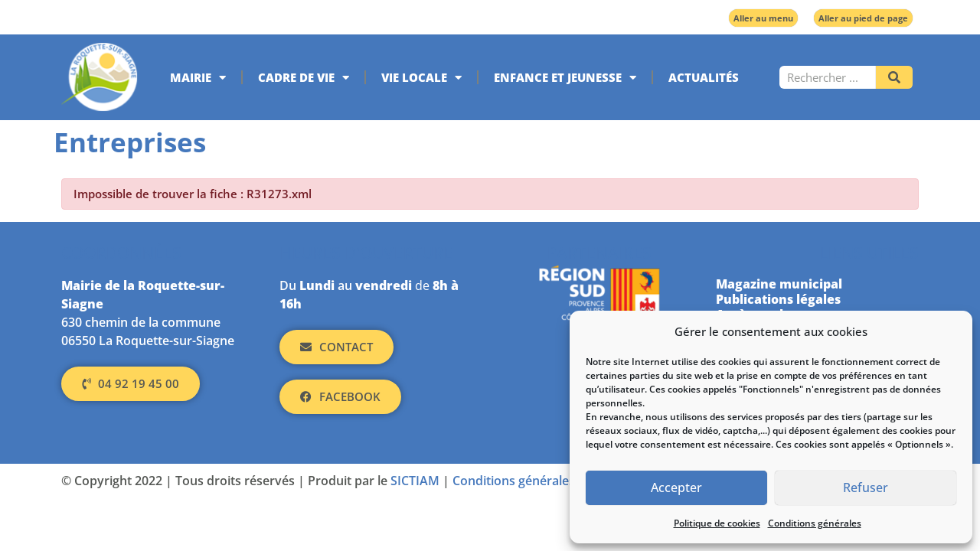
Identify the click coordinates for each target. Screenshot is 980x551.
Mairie (198, 78)
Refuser (866, 488)
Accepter (676, 488)
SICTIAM (415, 481)
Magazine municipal (779, 284)
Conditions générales (815, 523)
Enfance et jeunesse (565, 78)
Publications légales (778, 299)
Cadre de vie (304, 78)
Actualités (704, 77)
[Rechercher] (894, 77)
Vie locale (421, 78)
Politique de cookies (717, 523)
